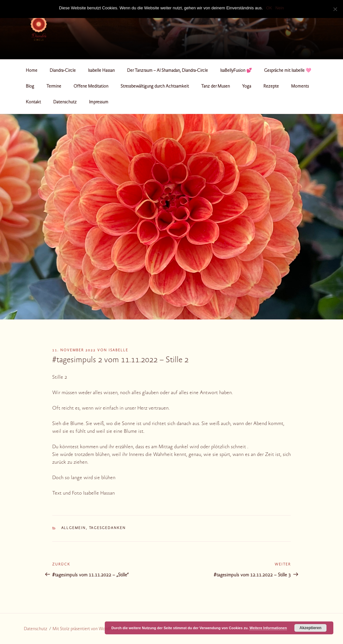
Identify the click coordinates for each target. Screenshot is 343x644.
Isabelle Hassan (101, 71)
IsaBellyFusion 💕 (236, 71)
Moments (300, 87)
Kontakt (33, 102)
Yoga (247, 87)
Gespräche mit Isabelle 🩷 (288, 71)
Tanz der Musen (216, 87)
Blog (30, 87)
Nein (280, 8)
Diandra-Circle (63, 71)
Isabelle (118, 350)
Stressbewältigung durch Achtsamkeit (155, 87)
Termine (54, 87)
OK (269, 8)
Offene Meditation (91, 87)
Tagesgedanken (108, 528)
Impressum (99, 102)
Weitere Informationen (268, 628)
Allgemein (74, 528)
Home (32, 71)
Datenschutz (65, 102)
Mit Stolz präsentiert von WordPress (85, 629)
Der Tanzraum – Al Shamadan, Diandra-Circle (167, 71)
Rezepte (271, 87)
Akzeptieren (310, 628)
